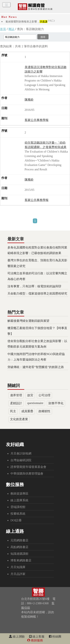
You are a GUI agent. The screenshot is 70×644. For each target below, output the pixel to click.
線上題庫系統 (19, 500)
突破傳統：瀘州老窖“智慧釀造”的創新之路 (36, 367)
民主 (13, 411)
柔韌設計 (16, 403)
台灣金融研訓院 (21, 460)
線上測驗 (17, 636)
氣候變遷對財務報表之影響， (30, 22)
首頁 (3, 29)
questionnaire (35, 403)
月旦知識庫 (18, 567)
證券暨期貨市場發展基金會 (28, 467)
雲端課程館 (18, 507)
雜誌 (11, 29)
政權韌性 (44, 411)
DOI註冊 (16, 520)
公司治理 (44, 395)
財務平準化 (56, 403)
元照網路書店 (19, 540)
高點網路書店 (19, 547)
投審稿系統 (18, 514)
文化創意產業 (19, 419)
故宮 (30, 395)
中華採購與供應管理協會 (27, 474)
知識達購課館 (19, 554)
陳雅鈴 (29, 100)
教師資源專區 (19, 494)
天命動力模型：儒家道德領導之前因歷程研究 (37, 294)
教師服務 (35, 640)
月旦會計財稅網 (21, 453)
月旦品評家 (18, 574)
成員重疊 (27, 411)
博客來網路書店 (21, 560)
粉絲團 (55, 636)
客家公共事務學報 (37, 120)
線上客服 (37, 636)
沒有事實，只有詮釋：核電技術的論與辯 (34, 286)
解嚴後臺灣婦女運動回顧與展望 (28, 321)
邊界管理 (16, 395)
